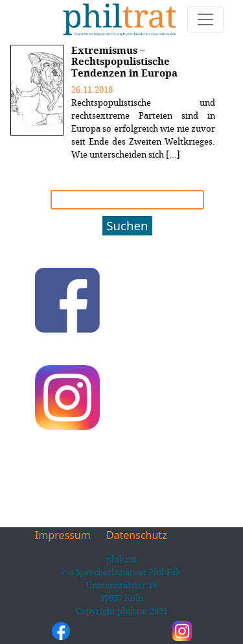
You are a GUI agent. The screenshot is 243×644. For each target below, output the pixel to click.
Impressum (63, 535)
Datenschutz (137, 535)
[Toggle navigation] (205, 19)
